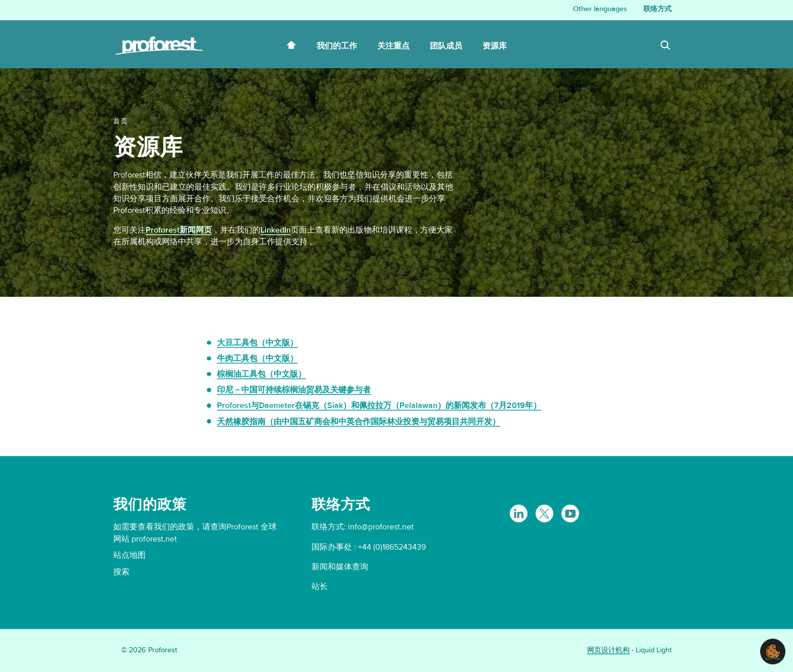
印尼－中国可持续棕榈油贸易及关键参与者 (294, 390)
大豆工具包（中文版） (257, 343)
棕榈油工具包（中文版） (261, 374)
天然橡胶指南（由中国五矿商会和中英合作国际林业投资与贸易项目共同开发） (359, 422)
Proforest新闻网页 (179, 230)
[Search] (666, 47)
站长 (320, 587)
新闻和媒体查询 (340, 567)
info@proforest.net (381, 527)
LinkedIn (276, 230)
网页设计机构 (608, 650)
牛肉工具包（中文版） (257, 359)
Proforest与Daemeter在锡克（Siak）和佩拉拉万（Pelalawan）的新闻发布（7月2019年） (379, 406)
